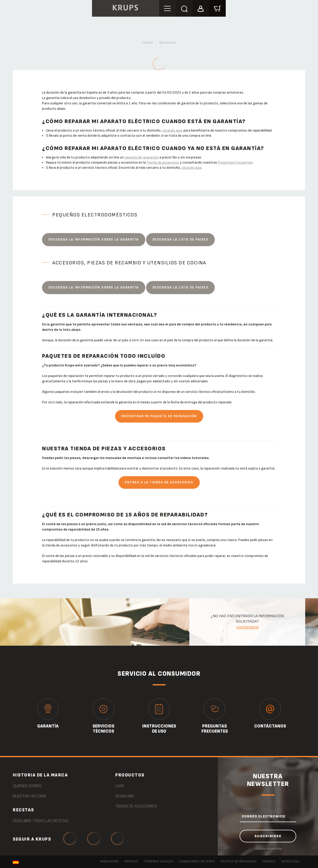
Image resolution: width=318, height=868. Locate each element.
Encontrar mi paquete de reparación (159, 416)
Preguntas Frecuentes (235, 162)
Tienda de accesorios (163, 162)
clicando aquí (172, 130)
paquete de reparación (142, 157)
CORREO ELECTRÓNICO (264, 816)
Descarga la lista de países (181, 240)
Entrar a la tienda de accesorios (159, 482)
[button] (201, 8)
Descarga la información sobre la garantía (94, 240)
